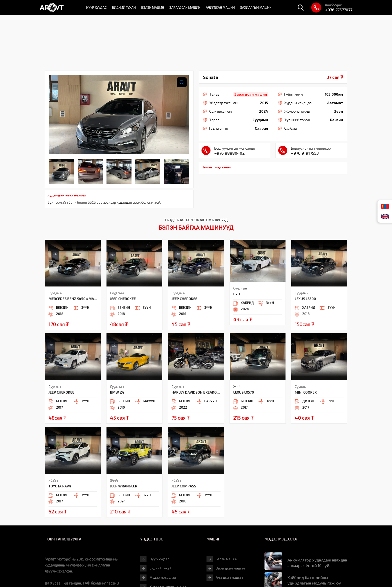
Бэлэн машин (153, 8)
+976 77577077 (339, 10)
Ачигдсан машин (220, 8)
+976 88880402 (229, 153)
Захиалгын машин (256, 8)
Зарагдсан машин (185, 8)
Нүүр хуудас (96, 8)
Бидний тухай (124, 8)
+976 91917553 (305, 153)
